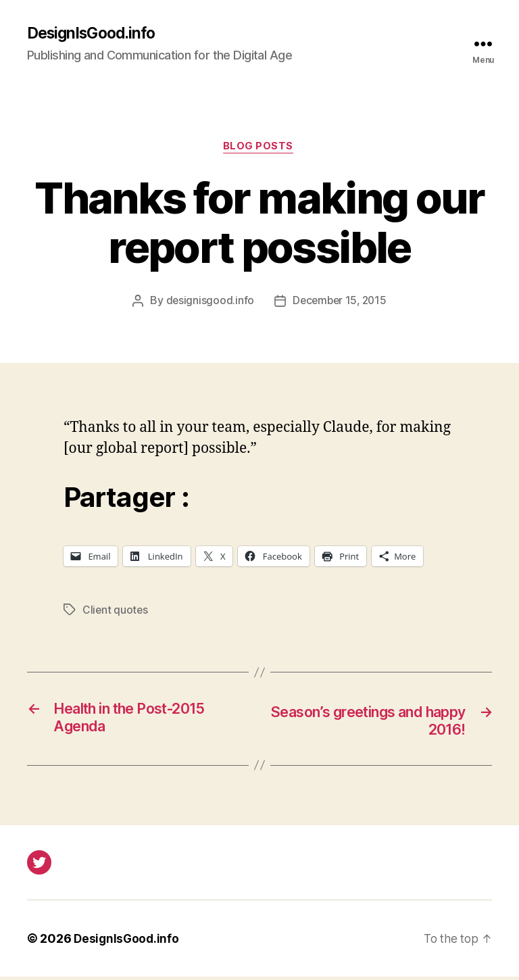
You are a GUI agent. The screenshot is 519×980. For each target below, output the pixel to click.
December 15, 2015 (340, 303)
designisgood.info (208, 303)
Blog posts (260, 149)
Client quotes (116, 612)
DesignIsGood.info (95, 34)
